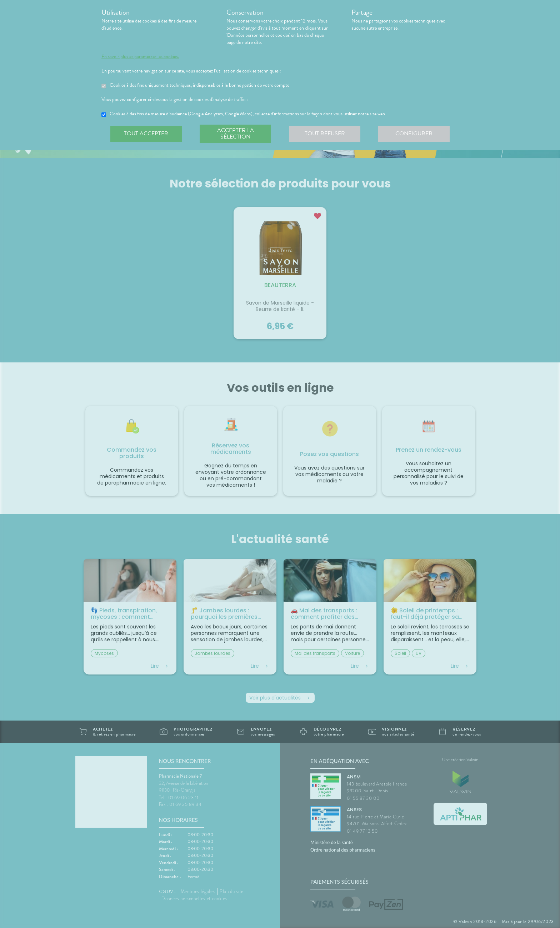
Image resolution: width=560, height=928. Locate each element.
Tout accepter (146, 134)
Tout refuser (325, 134)
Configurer (414, 134)
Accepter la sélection (236, 134)
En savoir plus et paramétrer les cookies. (140, 57)
